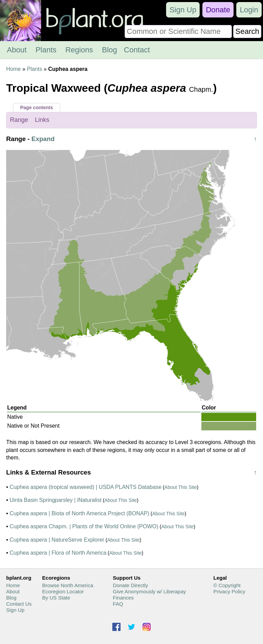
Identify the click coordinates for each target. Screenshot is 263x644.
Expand (43, 139)
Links (42, 120)
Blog (110, 50)
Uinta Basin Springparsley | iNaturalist (55, 500)
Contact (137, 50)
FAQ (118, 604)
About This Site (181, 487)
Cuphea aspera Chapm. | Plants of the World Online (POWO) (84, 526)
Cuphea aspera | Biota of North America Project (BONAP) (79, 513)
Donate (218, 10)
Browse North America (68, 585)
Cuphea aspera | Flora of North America (58, 553)
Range (19, 120)
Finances (123, 598)
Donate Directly (131, 585)
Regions (79, 50)
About (17, 50)
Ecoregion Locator (63, 591)
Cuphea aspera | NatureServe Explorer (57, 540)
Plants (46, 50)
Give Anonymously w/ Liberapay (149, 591)
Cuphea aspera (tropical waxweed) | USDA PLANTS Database (85, 487)
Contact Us (19, 604)
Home (14, 69)
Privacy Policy (229, 591)
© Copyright (227, 585)
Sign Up (183, 10)
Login (249, 10)
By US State (56, 598)
